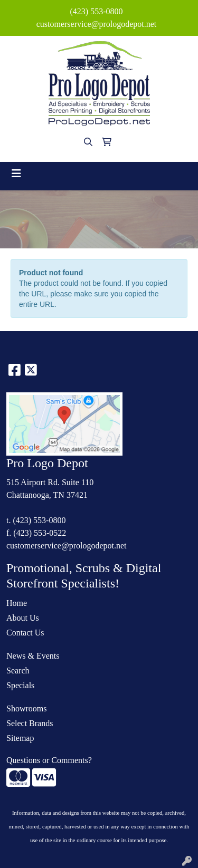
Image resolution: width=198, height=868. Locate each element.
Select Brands (30, 723)
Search (18, 671)
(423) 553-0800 (97, 11)
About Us (23, 618)
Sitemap (20, 738)
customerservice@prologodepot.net (97, 24)
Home (17, 603)
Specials (20, 685)
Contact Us (25, 633)
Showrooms (26, 708)
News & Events (33, 656)
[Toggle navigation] (16, 173)
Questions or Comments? (49, 760)
